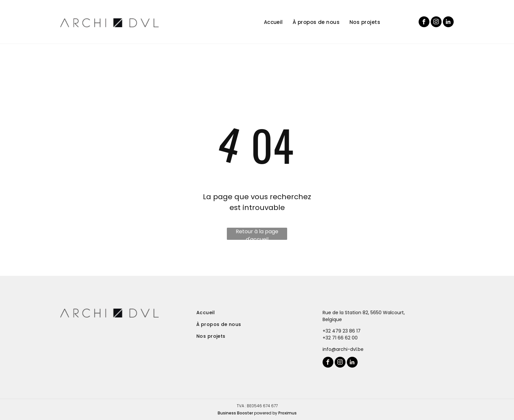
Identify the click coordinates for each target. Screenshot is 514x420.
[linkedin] (448, 23)
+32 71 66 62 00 (340, 338)
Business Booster (235, 413)
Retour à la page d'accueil (257, 234)
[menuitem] (268, 22)
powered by (266, 413)
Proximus (287, 413)
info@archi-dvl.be (343, 349)
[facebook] (424, 23)
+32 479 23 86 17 (342, 331)
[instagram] (436, 23)
